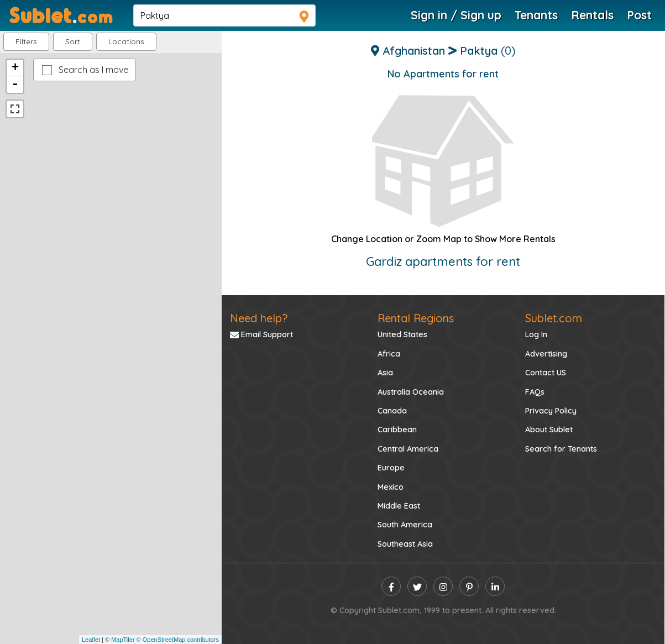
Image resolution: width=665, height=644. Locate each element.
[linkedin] (495, 586)
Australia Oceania (411, 392)
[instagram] (443, 586)
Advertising (546, 354)
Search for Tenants (561, 449)
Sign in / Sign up (456, 15)
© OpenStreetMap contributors (178, 640)
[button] (126, 42)
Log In (536, 334)
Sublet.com (554, 318)
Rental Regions (416, 318)
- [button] (15, 85)
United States (402, 334)
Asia (385, 373)
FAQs (535, 392)
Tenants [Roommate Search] (536, 15)
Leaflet (91, 640)
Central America (408, 449)
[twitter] (417, 586)
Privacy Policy (551, 411)
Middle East (399, 506)
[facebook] (391, 586)
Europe (391, 468)
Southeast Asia (405, 544)
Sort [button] (73, 41)
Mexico (391, 487)
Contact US (546, 373)
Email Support (261, 334)
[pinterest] (469, 586)
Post (639, 15)
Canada (392, 411)
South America (405, 525)
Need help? (259, 318)
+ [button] (15, 68)
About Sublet (549, 430)
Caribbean (397, 430)
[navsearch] (224, 15)
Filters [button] (26, 41)
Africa (389, 354)
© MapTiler (120, 640)
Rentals (592, 15)
